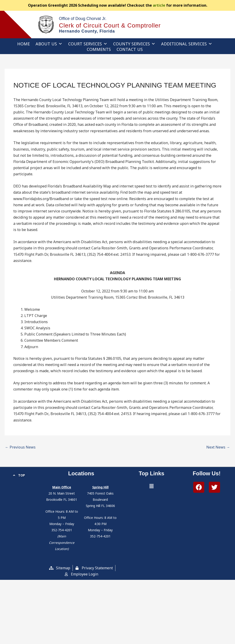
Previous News (20, 447)
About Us (49, 44)
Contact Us (130, 49)
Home (24, 44)
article (159, 5)
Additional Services (187, 44)
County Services (134, 44)
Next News (218, 447)
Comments (99, 49)
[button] (152, 486)
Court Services (88, 44)
